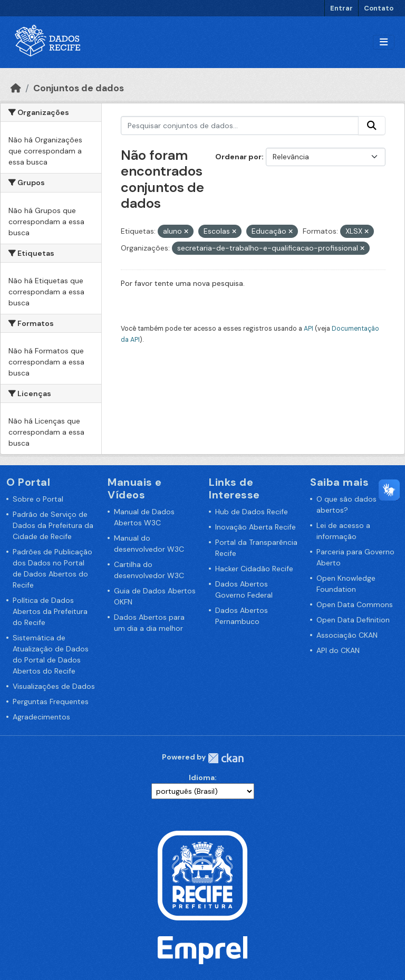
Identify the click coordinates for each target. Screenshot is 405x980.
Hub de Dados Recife (252, 512)
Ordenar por (238, 157)
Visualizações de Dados (54, 686)
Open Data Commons (355, 604)
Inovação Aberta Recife (255, 527)
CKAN (226, 758)
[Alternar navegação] (384, 42)
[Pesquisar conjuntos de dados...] (240, 126)
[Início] (16, 88)
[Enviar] (372, 126)
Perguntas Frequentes (51, 702)
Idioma (202, 777)
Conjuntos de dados (79, 88)
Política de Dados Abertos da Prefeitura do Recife (50, 611)
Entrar (341, 8)
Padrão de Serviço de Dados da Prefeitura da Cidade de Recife (53, 525)
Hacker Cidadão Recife (254, 569)
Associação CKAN (347, 635)
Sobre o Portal (38, 499)
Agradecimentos (41, 717)
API (308, 329)
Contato (379, 8)
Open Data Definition (353, 620)
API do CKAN (338, 650)
